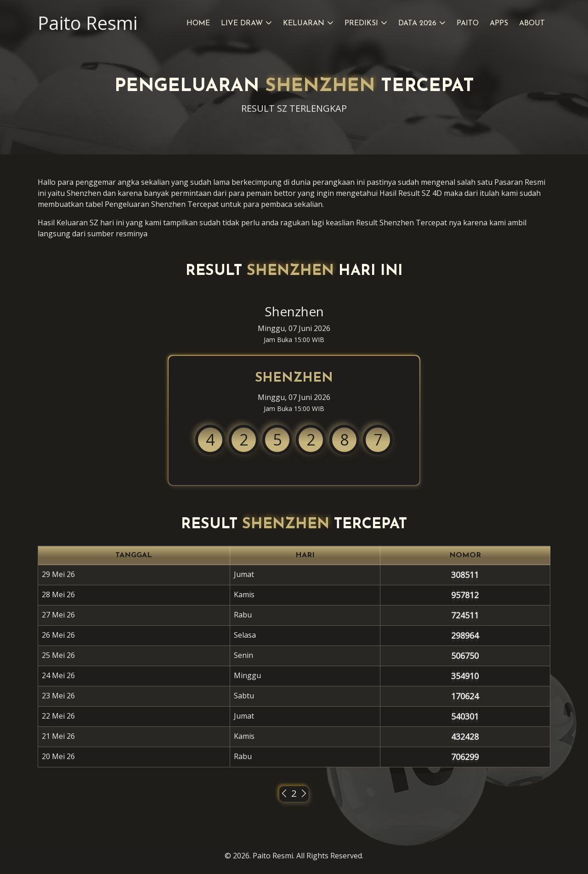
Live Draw (242, 23)
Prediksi (361, 23)
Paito (468, 23)
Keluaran (304, 23)
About (532, 23)
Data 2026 (417, 23)
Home (198, 23)
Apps (499, 23)
